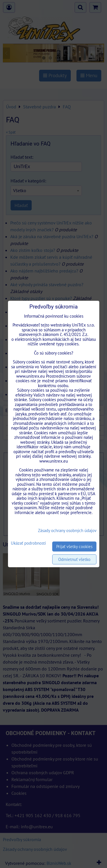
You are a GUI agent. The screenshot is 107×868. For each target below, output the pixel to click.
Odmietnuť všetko (74, 559)
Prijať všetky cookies (74, 547)
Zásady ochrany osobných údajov (67, 530)
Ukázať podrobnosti (28, 543)
